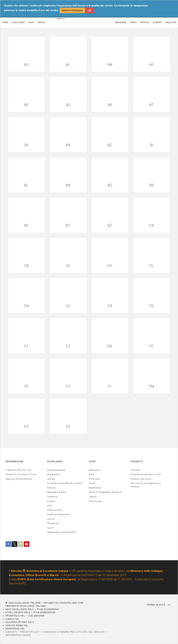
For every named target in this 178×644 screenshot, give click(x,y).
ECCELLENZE (18, 22)
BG (110, 145)
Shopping (53, 523)
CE (68, 266)
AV (26, 145)
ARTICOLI (145, 22)
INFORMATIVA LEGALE (18, 635)
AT (152, 105)
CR (110, 306)
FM (152, 386)
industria (52, 497)
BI (152, 145)
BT (68, 226)
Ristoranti (95, 479)
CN (26, 306)
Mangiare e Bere (57, 492)
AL (68, 65)
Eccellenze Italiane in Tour (146, 474)
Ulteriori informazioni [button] (72, 10)
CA (152, 226)
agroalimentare (56, 470)
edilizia (52, 488)
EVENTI (133, 22)
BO (110, 185)
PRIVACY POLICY (30, 632)
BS (26, 226)
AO (152, 65)
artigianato (54, 474)
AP (26, 105)
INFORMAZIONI (15, 461)
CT (26, 346)
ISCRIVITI (157, 22)
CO (68, 306)
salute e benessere (58, 514)
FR (26, 427)
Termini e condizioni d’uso (21, 474)
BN (68, 185)
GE (68, 427)
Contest (135, 470)
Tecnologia (95, 501)
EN (110, 346)
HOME (5, 22)
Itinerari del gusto (141, 479)
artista (51, 479)
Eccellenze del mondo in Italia (65, 483)
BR (152, 185)
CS (152, 306)
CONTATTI (11, 632)
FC (152, 346)
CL (152, 266)
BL (26, 185)
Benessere (95, 488)
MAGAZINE (121, 22)
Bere (92, 474)
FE (26, 386)
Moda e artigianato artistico (106, 492)
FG (68, 386)
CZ (68, 346)
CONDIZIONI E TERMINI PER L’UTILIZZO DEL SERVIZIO (74, 632)
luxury (51, 501)
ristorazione (55, 510)
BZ (110, 226)
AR (110, 105)
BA (68, 145)
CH (110, 266)
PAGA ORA (171, 22)
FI (110, 386)
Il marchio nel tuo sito (19, 470)
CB (26, 266)
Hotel (92, 483)
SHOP (31, 22)
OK (90, 10)
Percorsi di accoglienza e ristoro (146, 485)
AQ (68, 105)
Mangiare (94, 470)
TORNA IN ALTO (159, 605)
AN (110, 65)
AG (26, 65)
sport (50, 528)
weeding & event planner (62, 532)
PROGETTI (137, 461)
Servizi (93, 497)
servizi (51, 519)
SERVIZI (41, 22)
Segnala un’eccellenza (19, 479)
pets (50, 506)
